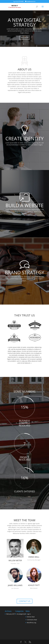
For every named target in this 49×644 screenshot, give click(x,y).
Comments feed (32, 620)
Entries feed (31, 617)
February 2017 (11, 614)
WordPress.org (32, 623)
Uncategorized (21, 614)
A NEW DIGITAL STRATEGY (24, 22)
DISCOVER (24, 38)
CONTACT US (25, 601)
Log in (29, 614)
